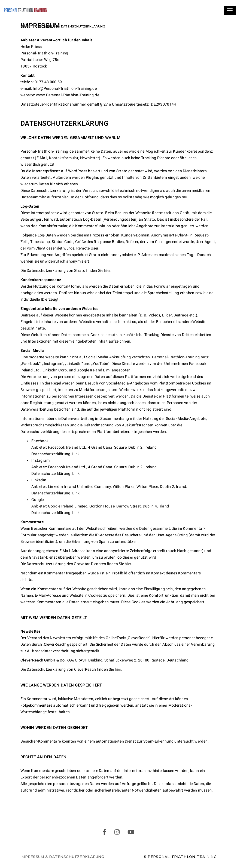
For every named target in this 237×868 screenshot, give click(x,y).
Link (76, 454)
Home (25, 26)
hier (107, 270)
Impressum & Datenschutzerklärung (62, 857)
